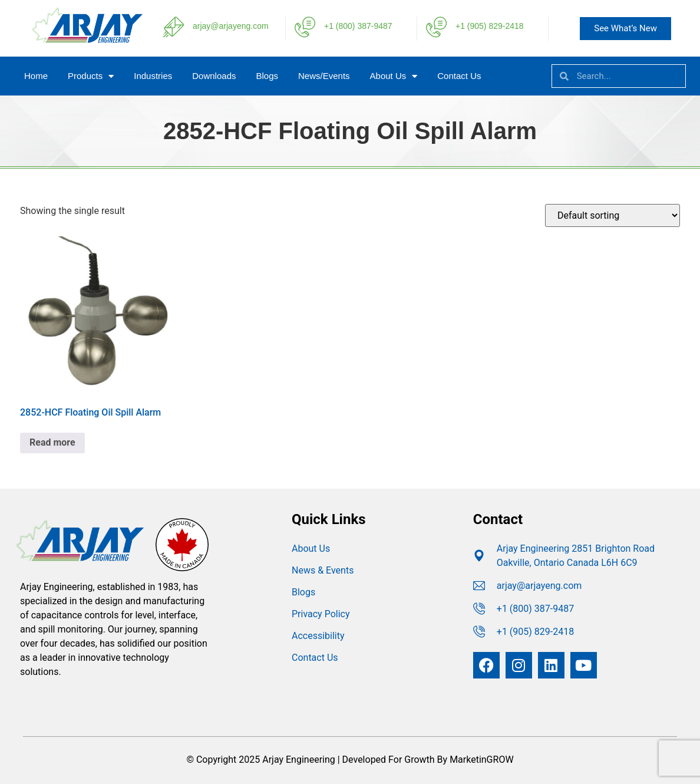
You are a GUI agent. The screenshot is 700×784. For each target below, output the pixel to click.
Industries (153, 76)
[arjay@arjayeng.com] (174, 27)
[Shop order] (612, 215)
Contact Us (459, 76)
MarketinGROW (481, 760)
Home (36, 76)
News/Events (324, 76)
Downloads (214, 76)
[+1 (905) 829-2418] (436, 27)
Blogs (267, 76)
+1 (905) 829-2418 (490, 26)
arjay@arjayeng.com (231, 26)
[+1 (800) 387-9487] (305, 27)
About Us (394, 76)
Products (91, 76)
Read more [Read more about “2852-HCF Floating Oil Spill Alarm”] (52, 442)
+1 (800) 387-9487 (358, 26)
